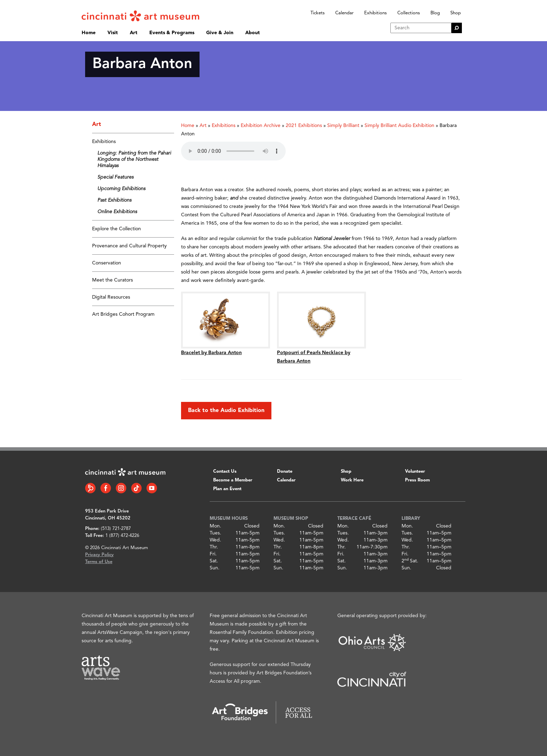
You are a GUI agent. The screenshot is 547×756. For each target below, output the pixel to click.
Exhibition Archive (261, 126)
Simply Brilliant (343, 126)
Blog (435, 13)
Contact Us (225, 471)
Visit (113, 33)
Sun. (215, 568)
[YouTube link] (152, 488)
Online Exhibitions (117, 212)
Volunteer (415, 471)
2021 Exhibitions (304, 126)
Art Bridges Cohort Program (123, 314)
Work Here (352, 480)
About (253, 33)
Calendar (344, 13)
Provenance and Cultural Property (129, 246)
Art (134, 33)
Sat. (214, 561)
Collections (409, 13)
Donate (285, 471)
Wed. (215, 540)
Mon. (215, 526)
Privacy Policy (99, 555)
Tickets (318, 13)
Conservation (107, 263)
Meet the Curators (113, 280)
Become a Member (233, 480)
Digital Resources (111, 297)
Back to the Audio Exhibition (226, 411)
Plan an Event (227, 489)
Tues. (215, 533)
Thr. (214, 547)
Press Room (417, 480)
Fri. (213, 554)
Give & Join (220, 33)
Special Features (115, 177)
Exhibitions (376, 13)
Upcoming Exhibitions (121, 189)
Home (89, 33)
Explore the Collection (117, 229)
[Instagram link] (121, 488)
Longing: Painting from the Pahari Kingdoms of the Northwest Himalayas (134, 159)
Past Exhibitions (114, 200)
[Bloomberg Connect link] (90, 488)
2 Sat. (410, 561)
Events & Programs (172, 33)
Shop (456, 13)
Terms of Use (99, 562)
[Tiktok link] (136, 488)
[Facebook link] (106, 488)
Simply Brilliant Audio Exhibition (399, 126)
